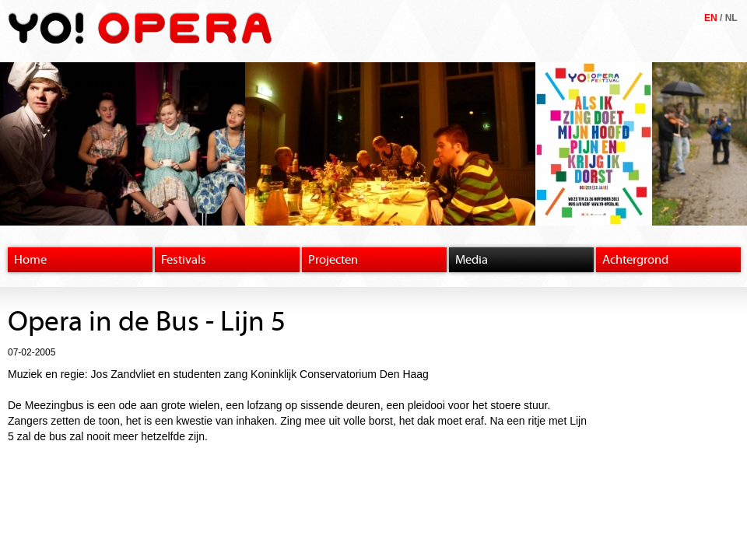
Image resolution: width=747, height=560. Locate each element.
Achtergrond (635, 260)
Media (472, 260)
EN (711, 18)
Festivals (184, 260)
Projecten (333, 260)
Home (30, 260)
